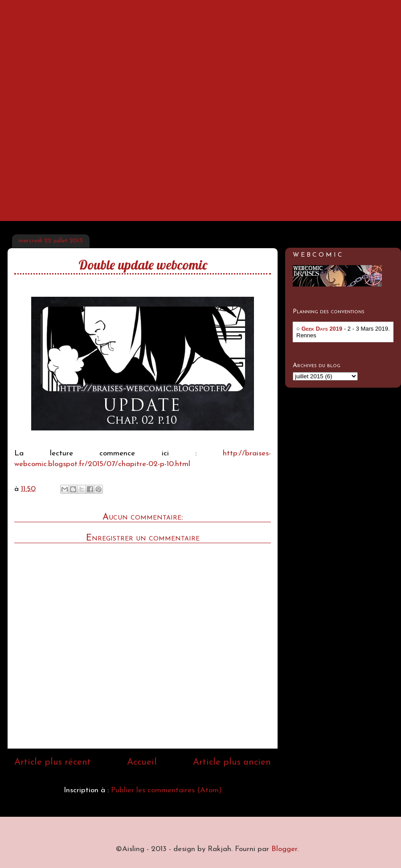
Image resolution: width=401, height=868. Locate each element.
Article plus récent (53, 762)
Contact (100, 212)
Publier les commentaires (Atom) (166, 790)
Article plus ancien (232, 762)
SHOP (221, 212)
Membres (163, 212)
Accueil (42, 212)
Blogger (284, 849)
